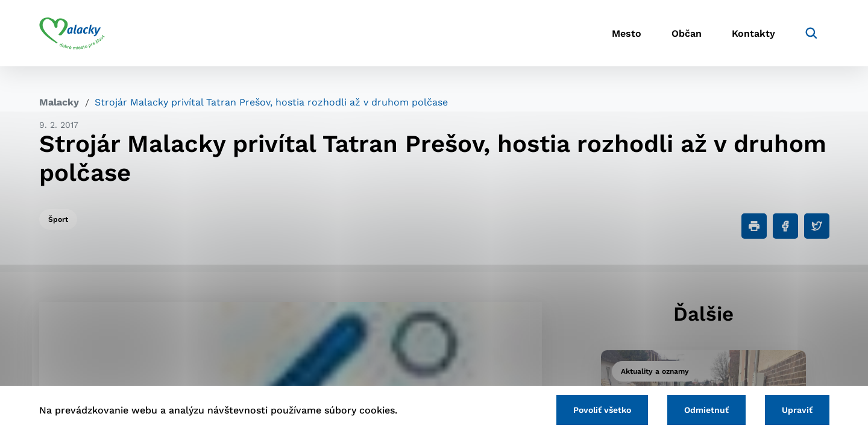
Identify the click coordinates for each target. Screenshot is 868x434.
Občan (687, 33)
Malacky (59, 102)
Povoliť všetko (602, 410)
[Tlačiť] (754, 226)
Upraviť (797, 410)
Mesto (627, 33)
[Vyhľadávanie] (811, 33)
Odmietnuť (706, 410)
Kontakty (753, 33)
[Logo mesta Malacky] (72, 33)
